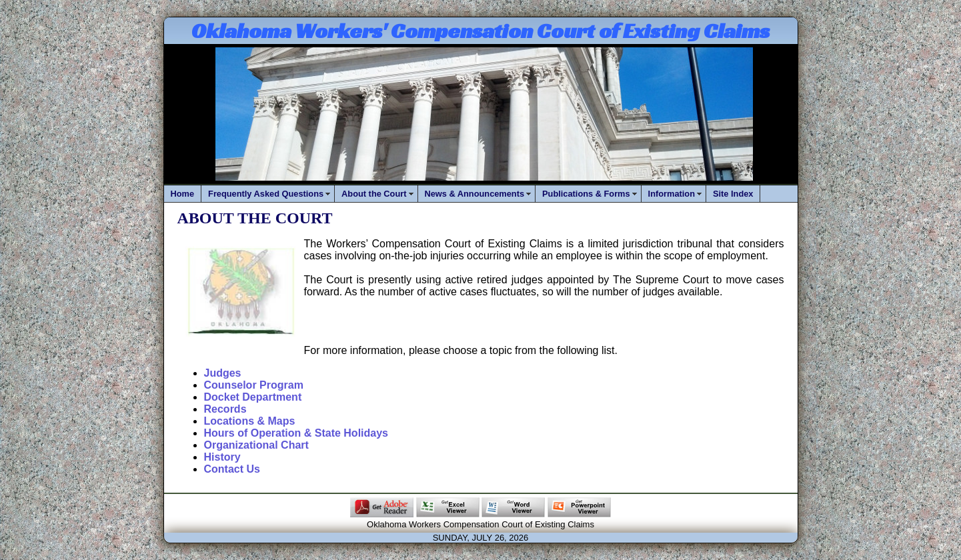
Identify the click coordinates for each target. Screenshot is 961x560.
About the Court (374, 194)
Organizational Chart (256, 445)
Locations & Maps (250, 421)
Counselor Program (254, 385)
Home (183, 194)
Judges (223, 373)
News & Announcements (475, 194)
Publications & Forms (586, 194)
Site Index (733, 194)
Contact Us (232, 469)
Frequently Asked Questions (266, 194)
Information (672, 194)
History (222, 457)
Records (225, 409)
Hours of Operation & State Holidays (296, 433)
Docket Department (253, 397)
